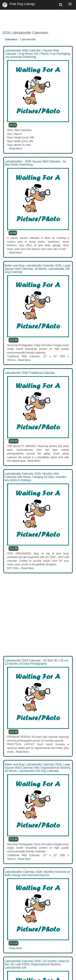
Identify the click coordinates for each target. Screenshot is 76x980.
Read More (16, 149)
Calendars (11, 39)
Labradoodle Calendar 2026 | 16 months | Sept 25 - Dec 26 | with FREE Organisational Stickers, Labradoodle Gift (38, 964)
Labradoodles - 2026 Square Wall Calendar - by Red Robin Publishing (35, 163)
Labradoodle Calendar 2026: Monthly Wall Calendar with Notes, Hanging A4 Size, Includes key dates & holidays (35, 477)
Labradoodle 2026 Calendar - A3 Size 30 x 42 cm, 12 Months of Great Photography (37, 662)
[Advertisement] (38, 18)
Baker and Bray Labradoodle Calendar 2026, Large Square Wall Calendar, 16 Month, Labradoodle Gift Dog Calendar (38, 269)
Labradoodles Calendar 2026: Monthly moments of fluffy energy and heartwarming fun (37, 873)
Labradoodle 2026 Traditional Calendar (30, 373)
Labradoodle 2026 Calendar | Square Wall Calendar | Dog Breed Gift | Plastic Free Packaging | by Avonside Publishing (37, 54)
